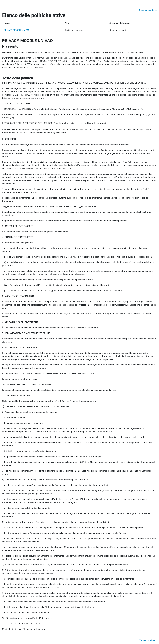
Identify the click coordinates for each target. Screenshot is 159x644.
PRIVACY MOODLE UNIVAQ (17, 30)
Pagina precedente (148, 10)
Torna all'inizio (148, 640)
